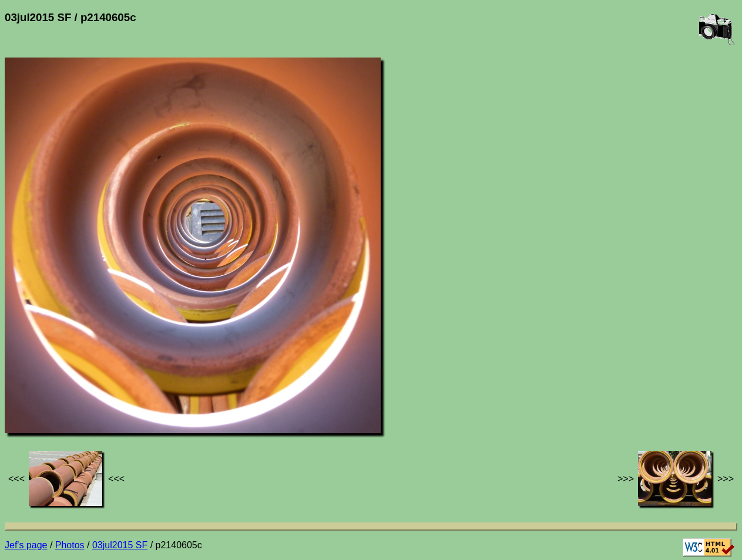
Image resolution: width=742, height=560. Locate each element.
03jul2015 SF (120, 545)
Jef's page (26, 545)
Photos (70, 545)
